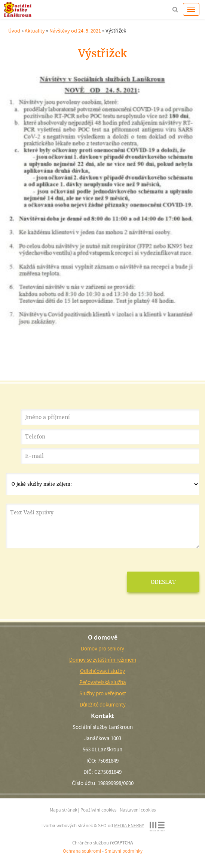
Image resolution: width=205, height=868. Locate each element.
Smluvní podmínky (124, 851)
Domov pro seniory (102, 649)
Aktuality (35, 31)
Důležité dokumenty (103, 705)
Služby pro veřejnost (103, 693)
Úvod (14, 31)
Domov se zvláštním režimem (103, 660)
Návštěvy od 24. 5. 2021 (75, 31)
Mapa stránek (63, 810)
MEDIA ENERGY (129, 826)
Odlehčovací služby (102, 671)
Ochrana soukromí (82, 851)
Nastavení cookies (138, 810)
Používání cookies (98, 810)
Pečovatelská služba (103, 682)
